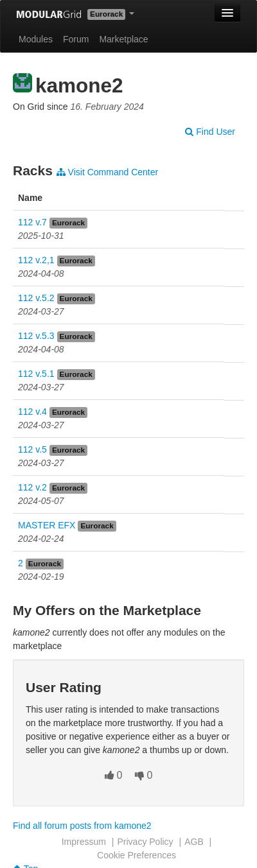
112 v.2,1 (36, 260)
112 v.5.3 (36, 336)
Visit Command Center (107, 172)
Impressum (84, 842)
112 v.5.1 (36, 374)
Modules (36, 39)
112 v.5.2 (36, 298)
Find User (210, 132)
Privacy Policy (145, 842)
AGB (194, 842)
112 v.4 (32, 412)
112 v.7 (32, 222)
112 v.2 (32, 487)
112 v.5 (32, 449)
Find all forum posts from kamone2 (82, 826)
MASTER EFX (47, 525)
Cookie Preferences (137, 855)
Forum (76, 39)
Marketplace (123, 39)
